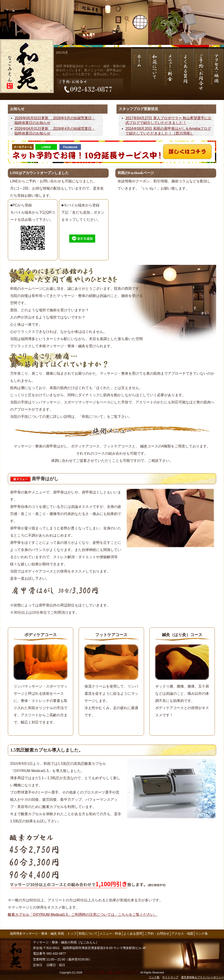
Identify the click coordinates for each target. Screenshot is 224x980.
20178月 (62, 53)
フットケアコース (111, 635)
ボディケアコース (41, 635)
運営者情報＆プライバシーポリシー (202, 977)
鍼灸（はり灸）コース (182, 635)
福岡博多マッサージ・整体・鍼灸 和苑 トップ (43, 934)
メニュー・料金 (110, 934)
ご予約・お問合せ (157, 934)
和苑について (88, 934)
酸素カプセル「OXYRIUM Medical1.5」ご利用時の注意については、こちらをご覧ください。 (83, 915)
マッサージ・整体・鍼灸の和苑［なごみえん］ (111, 973)
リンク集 (202, 934)
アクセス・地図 (182, 934)
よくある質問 (133, 934)
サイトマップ (170, 977)
